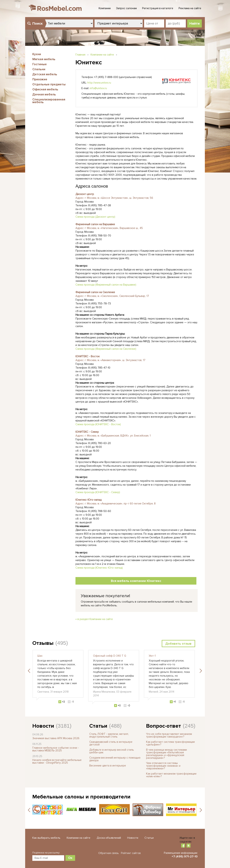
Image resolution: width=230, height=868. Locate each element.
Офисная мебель (45, 89)
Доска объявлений (109, 838)
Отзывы (43, 643)
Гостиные (40, 64)
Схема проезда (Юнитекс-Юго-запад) (99, 568)
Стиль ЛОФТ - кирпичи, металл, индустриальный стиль (109, 735)
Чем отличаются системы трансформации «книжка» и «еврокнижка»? (163, 766)
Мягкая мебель (44, 59)
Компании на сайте (102, 55)
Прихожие (40, 79)
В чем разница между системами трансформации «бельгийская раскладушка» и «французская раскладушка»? (166, 754)
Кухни (37, 54)
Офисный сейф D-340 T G (110, 656)
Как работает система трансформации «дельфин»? (170, 743)
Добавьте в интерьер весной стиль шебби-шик (112, 751)
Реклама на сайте (190, 8)
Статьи (98, 726)
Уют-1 (152, 656)
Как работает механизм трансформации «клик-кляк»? (171, 775)
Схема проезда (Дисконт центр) (95, 217)
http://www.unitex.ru (99, 83)
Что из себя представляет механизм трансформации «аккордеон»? (169, 735)
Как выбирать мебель (46, 838)
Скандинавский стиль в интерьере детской (111, 743)
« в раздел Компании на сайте (94, 619)
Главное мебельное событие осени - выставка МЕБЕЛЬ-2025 (56, 749)
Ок (70, 858)
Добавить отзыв (178, 644)
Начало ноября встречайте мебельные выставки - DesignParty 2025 (57, 761)
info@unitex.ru (98, 88)
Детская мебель (45, 74)
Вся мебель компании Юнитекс (136, 581)
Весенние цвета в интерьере (108, 766)
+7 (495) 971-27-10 (185, 856)
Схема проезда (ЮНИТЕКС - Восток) (98, 424)
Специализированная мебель (49, 101)
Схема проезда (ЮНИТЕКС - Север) (98, 492)
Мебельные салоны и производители (81, 797)
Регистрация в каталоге (158, 8)
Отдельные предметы (49, 84)
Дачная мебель (44, 94)
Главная (80, 55)
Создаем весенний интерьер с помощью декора (115, 759)
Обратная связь (109, 853)
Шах (40, 656)
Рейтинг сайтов (131, 853)
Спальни (39, 69)
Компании (105, 8)
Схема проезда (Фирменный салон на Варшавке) (106, 285)
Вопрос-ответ (164, 726)
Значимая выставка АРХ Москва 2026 (56, 738)
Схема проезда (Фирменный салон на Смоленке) (106, 349)
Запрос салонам (126, 8)
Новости (43, 726)
